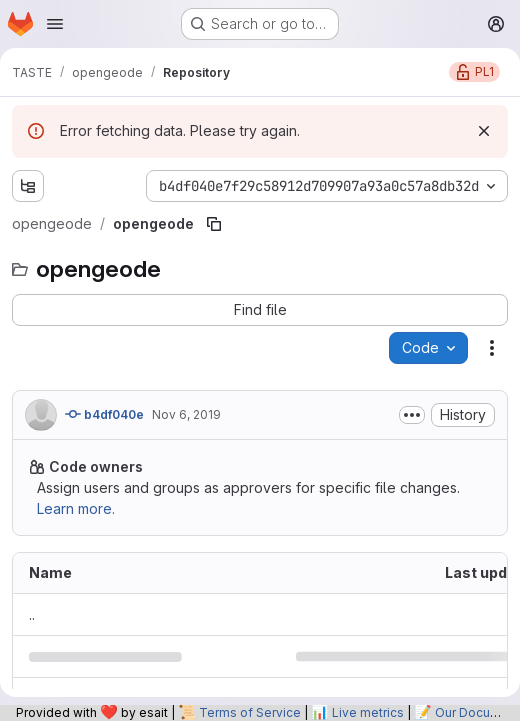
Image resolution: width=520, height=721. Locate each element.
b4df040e (104, 414)
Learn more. (76, 508)
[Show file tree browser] (28, 186)
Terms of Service (250, 712)
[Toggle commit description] (412, 415)
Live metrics (368, 712)
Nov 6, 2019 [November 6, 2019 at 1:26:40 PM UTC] (186, 414)
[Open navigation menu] (55, 24)
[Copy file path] (214, 224)
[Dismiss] (484, 131)
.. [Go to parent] (32, 614)
